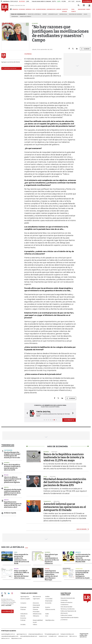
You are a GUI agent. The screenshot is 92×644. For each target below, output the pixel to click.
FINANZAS (15, 9)
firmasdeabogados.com (52, 634)
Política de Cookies (66, 615)
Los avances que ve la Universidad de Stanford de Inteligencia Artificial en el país (83, 574)
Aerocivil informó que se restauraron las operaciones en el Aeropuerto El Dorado (65, 507)
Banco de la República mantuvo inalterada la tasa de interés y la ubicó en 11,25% (12, 467)
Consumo (23, 603)
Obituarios (36, 616)
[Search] (78, 5)
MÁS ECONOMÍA (82, 529)
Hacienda (7, 463)
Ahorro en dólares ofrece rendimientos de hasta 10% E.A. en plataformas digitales (13, 480)
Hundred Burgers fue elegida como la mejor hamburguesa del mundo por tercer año (12, 455)
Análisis (47, 596)
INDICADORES (82, 9)
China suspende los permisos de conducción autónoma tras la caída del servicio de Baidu (22, 559)
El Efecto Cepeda (10, 513)
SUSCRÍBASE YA (69, 420)
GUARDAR (85, 49)
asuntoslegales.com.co (8, 634)
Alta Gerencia (37, 596)
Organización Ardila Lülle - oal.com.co (84, 635)
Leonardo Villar (53, 14)
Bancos (6, 500)
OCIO (34, 9)
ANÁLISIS (59, 9)
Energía (6, 487)
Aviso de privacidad (66, 607)
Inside (47, 614)
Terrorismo (15, 17)
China (16, 552)
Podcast (23, 620)
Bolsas (6, 475)
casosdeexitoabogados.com (10, 636)
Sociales (23, 624)
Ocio (47, 616)
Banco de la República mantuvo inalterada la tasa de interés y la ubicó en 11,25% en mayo (64, 457)
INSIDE (88, 9)
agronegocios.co (22, 634)
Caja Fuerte (36, 599)
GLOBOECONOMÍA (41, 9)
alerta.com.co (5, 638)
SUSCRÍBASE (87, 1)
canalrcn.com (43, 636)
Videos (35, 624)
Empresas (23, 607)
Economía (48, 603)
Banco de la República (34, 14)
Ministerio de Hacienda (75, 14)
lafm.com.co (73, 636)
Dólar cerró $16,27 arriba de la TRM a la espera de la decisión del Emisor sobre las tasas (22, 574)
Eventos (48, 607)
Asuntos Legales (25, 599)
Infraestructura (37, 614)
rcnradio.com (53, 636)
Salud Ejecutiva (50, 620)
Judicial (47, 569)
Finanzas (23, 609)
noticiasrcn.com (63, 636)
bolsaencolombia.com (67, 634)
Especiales (36, 607)
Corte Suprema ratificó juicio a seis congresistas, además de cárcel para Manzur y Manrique (52, 575)
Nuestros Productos (66, 602)
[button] (27, 413)
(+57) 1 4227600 (6, 605)
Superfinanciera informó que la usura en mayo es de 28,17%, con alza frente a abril (13, 505)
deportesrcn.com (16, 638)
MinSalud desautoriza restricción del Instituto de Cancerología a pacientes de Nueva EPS (65, 482)
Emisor (45, 14)
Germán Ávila (63, 14)
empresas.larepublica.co (36, 634)
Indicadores (24, 614)
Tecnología (79, 569)
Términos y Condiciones (68, 609)
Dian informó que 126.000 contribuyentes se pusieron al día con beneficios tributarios (52, 559)
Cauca (85, 14)
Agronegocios (25, 596)
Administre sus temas (9, 68)
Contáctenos (64, 605)
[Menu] (11, 9)
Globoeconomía (50, 609)
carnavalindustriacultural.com (29, 636)
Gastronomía (8, 450)
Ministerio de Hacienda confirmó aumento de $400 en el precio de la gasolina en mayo (13, 492)
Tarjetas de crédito (25, 17)
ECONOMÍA (22, 9)
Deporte (78, 552)
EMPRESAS (29, 9)
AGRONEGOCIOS (51, 9)
